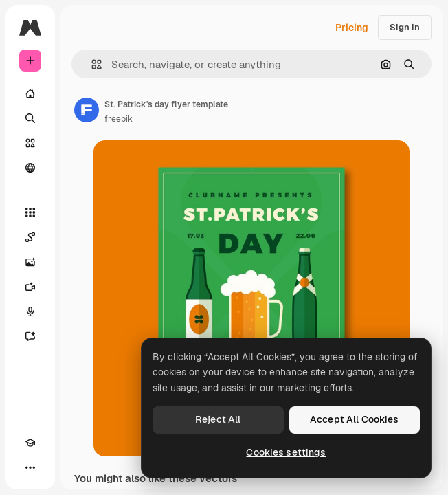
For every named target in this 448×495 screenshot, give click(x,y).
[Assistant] (30, 336)
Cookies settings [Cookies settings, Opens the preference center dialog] (286, 452)
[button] (91, 64)
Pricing (352, 27)
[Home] (30, 93)
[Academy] (30, 443)
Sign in (405, 27)
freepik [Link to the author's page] (119, 119)
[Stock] (30, 143)
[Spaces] (30, 237)
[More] (30, 467)
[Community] (30, 168)
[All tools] (30, 212)
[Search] (30, 118)
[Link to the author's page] (87, 110)
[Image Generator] (30, 262)
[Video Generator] (30, 287)
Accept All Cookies (355, 419)
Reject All (218, 419)
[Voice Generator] (30, 311)
